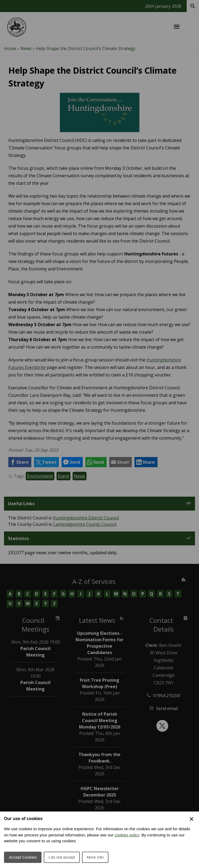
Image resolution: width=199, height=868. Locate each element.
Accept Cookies (23, 857)
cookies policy (127, 835)
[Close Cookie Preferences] (192, 819)
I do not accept (62, 857)
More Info (95, 857)
